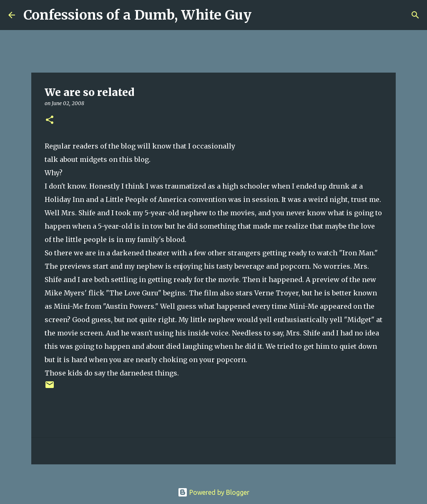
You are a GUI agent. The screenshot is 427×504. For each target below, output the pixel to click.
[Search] (263, 15)
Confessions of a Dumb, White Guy (137, 15)
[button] (50, 120)
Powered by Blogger (213, 492)
